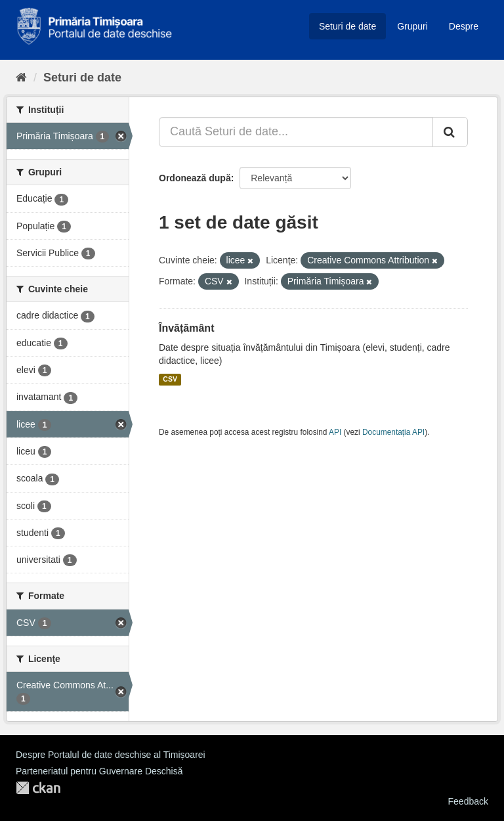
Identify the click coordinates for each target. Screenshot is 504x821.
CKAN (38, 788)
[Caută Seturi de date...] (296, 132)
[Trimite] (450, 132)
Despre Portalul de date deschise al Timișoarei (111, 755)
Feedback (468, 801)
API (335, 432)
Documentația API (393, 432)
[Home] (21, 78)
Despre (464, 26)
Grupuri (412, 26)
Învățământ (186, 328)
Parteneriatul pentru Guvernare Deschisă (99, 771)
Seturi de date (347, 26)
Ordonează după (195, 178)
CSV (170, 380)
